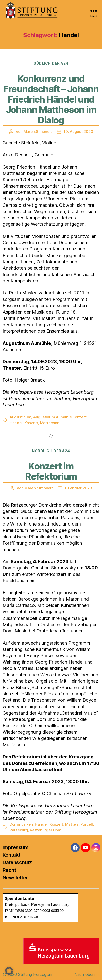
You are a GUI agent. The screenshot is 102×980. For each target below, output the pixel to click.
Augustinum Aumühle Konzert (60, 417)
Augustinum (20, 417)
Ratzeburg (19, 830)
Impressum (15, 847)
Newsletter (15, 878)
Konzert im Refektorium (51, 471)
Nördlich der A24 (51, 451)
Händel (16, 423)
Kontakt (11, 855)
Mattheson (50, 423)
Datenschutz (17, 862)
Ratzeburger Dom (46, 830)
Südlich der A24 (51, 63)
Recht (9, 870)
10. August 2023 (78, 132)
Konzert (31, 423)
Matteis (72, 824)
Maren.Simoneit (38, 132)
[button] (9, 971)
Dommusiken (21, 824)
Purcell (87, 824)
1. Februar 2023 (78, 488)
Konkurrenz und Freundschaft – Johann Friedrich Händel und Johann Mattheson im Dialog (51, 99)
